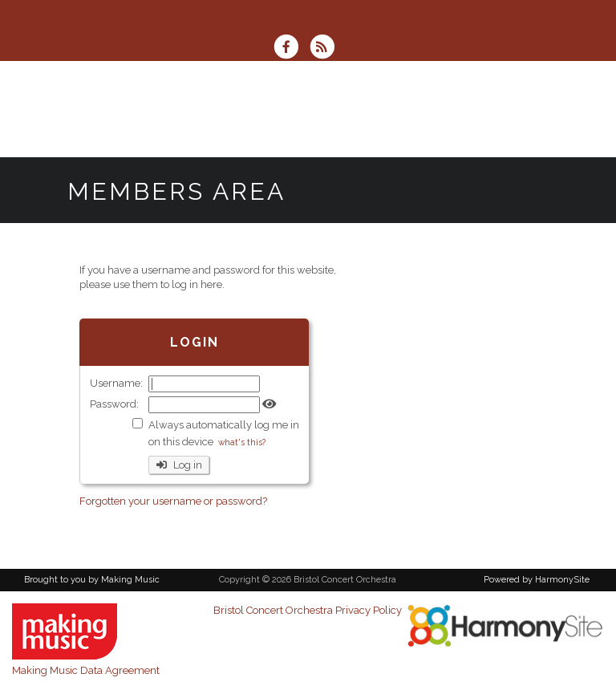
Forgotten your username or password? (173, 501)
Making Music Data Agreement (86, 670)
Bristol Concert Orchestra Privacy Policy (308, 610)
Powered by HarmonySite (537, 580)
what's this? (242, 442)
